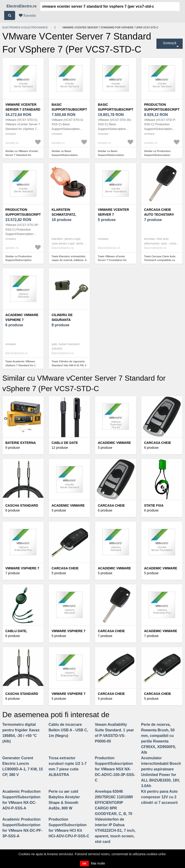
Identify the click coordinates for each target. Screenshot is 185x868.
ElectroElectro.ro (21, 6)
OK (84, 864)
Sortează (170, 43)
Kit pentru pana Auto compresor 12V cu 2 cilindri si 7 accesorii (159, 797)
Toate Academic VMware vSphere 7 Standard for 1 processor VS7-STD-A (20, 365)
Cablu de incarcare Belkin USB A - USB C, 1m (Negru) (68, 730)
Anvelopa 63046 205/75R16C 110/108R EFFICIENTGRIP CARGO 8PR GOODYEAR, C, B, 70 (114, 803)
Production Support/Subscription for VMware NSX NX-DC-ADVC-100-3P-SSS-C (115, 769)
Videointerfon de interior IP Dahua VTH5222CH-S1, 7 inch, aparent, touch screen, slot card (115, 830)
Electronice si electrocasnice (25, 27)
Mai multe (98, 863)
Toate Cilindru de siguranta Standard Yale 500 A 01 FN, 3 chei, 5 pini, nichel (69, 365)
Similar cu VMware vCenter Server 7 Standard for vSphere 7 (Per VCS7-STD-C (22, 155)
